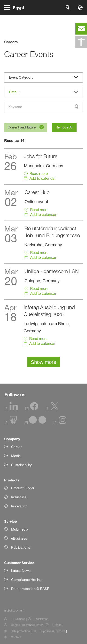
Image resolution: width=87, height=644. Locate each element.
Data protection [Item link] (20, 631)
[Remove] (42, 127)
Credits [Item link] (57, 625)
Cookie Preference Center (27, 625)
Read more (39, 173)
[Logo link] (68, 13)
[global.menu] (16, 13)
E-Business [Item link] (18, 619)
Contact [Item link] (16, 637)
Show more (43, 362)
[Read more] (44, 167)
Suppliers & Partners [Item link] (52, 631)
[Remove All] (64, 127)
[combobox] (44, 107)
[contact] (81, 29)
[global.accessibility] (81, 42)
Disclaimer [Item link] (41, 619)
